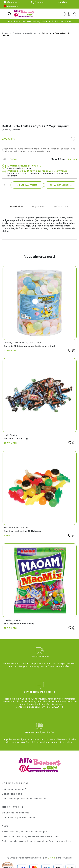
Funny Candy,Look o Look (27, 343)
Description (16, 206)
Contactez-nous (12, 794)
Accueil (5, 33)
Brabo (8, 343)
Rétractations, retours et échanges (24, 831)
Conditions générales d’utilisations (25, 798)
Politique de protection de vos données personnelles (36, 841)
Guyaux (6, 130)
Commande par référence (18, 817)
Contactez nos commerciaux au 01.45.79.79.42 (41, 2)
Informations (61, 206)
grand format (31, 33)
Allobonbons (12, 528)
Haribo (25, 528)
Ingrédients (38, 206)
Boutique (17, 33)
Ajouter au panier (27, 185)
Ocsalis (51, 858)
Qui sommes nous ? (14, 789)
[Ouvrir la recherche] (10, 14)
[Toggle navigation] (5, 14)
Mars (7, 435)
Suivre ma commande (16, 813)
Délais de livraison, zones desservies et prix (31, 836)
